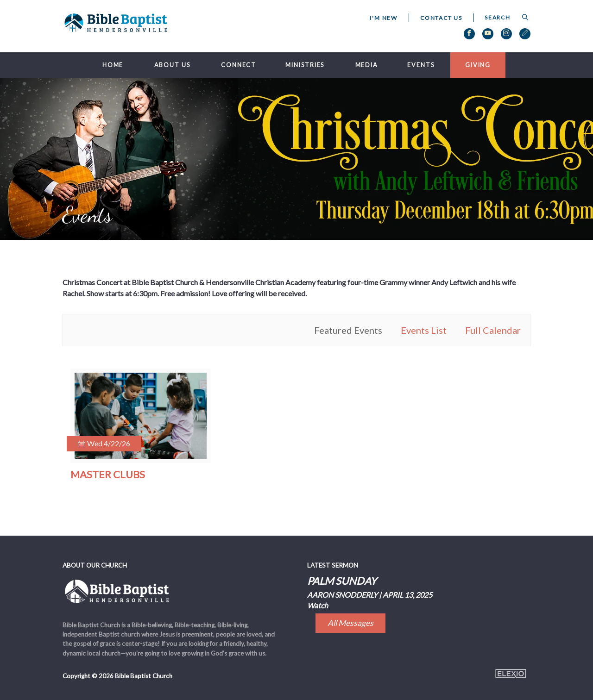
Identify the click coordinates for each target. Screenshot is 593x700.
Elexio (511, 674)
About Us (172, 65)
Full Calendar (493, 330)
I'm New (384, 18)
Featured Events (348, 330)
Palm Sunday (342, 581)
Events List (424, 330)
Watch (318, 605)
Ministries (305, 65)
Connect (239, 65)
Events (421, 65)
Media (367, 65)
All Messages (350, 623)
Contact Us (441, 18)
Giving (478, 65)
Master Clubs (108, 474)
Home (113, 65)
